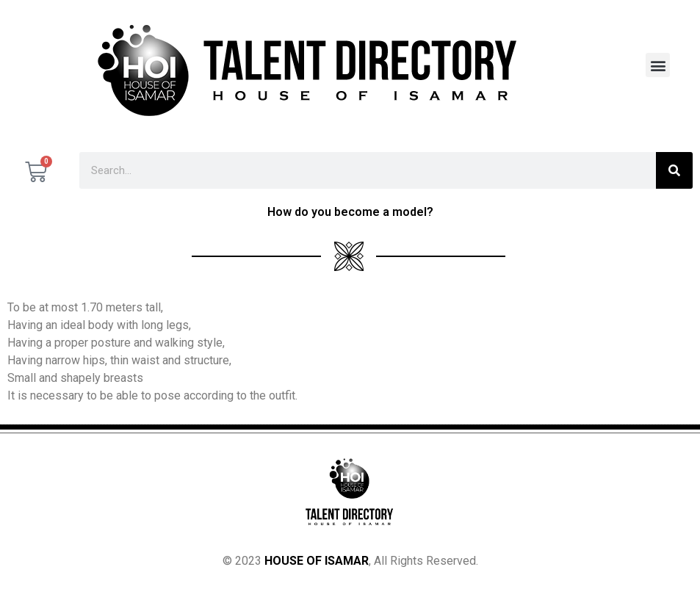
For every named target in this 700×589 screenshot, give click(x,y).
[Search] (674, 170)
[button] (658, 65)
